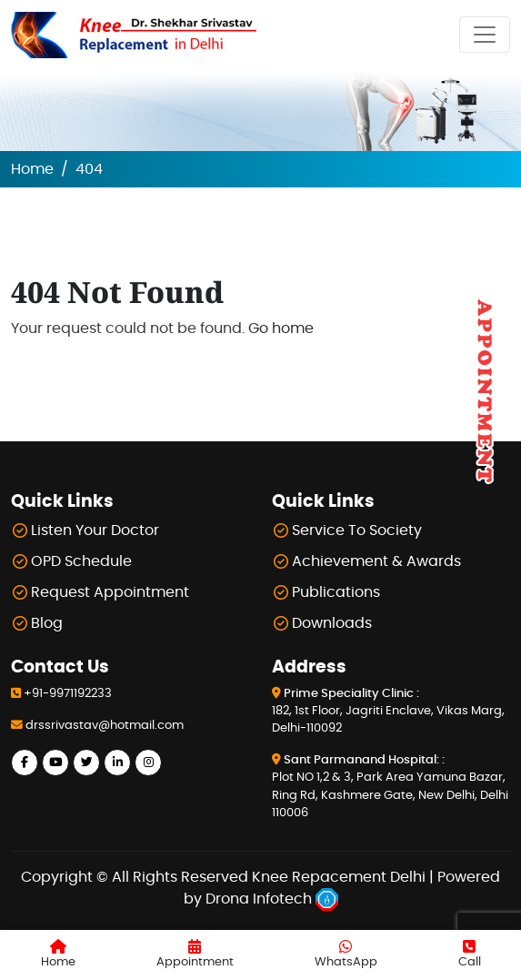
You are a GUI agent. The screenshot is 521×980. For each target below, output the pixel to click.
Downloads (332, 623)
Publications (336, 592)
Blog (47, 623)
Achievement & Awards (376, 561)
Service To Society (357, 530)
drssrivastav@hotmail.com (105, 726)
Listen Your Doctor (95, 530)
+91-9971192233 (68, 694)
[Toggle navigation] (485, 35)
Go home (281, 328)
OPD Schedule (81, 561)
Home (32, 169)
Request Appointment (110, 592)
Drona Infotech (272, 899)
